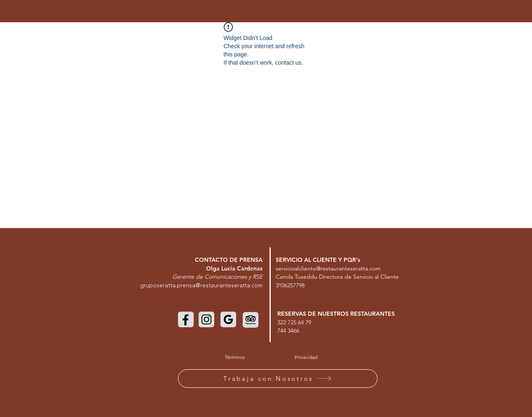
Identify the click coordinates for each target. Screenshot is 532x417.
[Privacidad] (306, 357)
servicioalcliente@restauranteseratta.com (328, 268)
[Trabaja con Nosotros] (278, 379)
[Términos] (235, 357)
